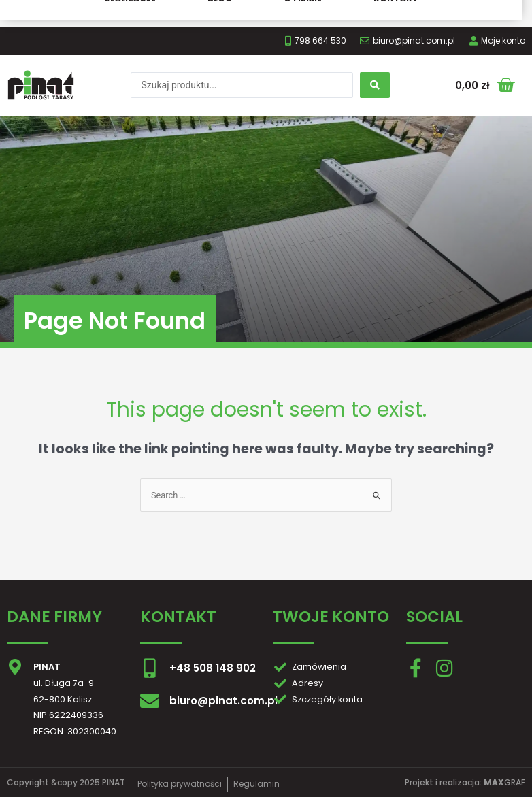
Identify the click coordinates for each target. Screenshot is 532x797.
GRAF (504, 782)
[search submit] (375, 85)
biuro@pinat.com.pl (223, 701)
